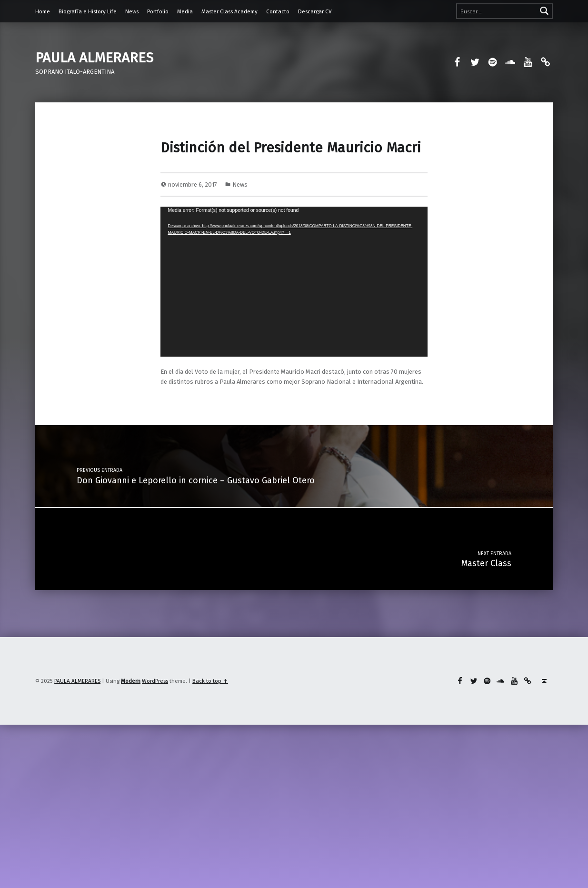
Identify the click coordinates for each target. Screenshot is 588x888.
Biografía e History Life (88, 11)
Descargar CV (315, 11)
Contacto (278, 11)
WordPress (155, 681)
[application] (294, 282)
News (132, 11)
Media (185, 11)
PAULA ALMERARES (94, 58)
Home (43, 11)
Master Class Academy (229, 11)
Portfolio (158, 11)
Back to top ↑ (210, 681)
